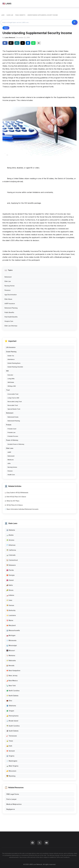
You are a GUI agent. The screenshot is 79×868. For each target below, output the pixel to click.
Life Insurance (11, 347)
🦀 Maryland (11, 625)
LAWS (3, 15)
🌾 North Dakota (12, 696)
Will (7, 371)
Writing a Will (12, 386)
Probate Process (13, 436)
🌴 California (11, 550)
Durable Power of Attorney (16, 444)
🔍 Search (75, 22)
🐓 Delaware (11, 565)
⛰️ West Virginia (12, 766)
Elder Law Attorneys (11, 326)
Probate (9, 425)
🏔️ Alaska (10, 535)
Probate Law (12, 432)
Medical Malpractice (14, 804)
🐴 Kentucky (11, 610)
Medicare (11, 460)
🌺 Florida (10, 570)
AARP (9, 452)
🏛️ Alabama (11, 530)
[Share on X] (23, 43)
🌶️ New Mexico (12, 681)
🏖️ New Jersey (12, 676)
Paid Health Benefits (11, 317)
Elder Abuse (8, 299)
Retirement (8, 277)
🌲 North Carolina (13, 691)
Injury (6, 28)
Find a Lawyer (11, 799)
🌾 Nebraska (11, 660)
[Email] (39, 43)
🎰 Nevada (10, 666)
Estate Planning (11, 352)
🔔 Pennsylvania (12, 716)
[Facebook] (33, 843)
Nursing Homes (10, 286)
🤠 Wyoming (11, 776)
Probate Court (12, 429)
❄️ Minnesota (11, 640)
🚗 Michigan (11, 635)
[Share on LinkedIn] (28, 43)
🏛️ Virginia (10, 756)
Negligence (11, 809)
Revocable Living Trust (15, 402)
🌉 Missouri (11, 650)
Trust (8, 390)
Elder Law (8, 281)
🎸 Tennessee (12, 736)
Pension (10, 471)
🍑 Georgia (10, 575)
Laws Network (10, 38)
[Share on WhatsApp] (33, 43)
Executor (10, 375)
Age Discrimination (11, 295)
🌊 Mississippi (12, 645)
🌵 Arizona (10, 540)
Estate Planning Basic (14, 363)
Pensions (7, 290)
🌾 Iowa (9, 600)
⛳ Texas (10, 741)
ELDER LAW (10, 15)
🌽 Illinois (10, 590)
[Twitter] (39, 843)
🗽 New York (11, 686)
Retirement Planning (11, 308)
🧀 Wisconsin (11, 771)
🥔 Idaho (10, 585)
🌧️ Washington (12, 761)
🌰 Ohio (9, 701)
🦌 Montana (11, 655)
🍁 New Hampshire (13, 671)
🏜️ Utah (9, 746)
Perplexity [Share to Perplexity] (17, 43)
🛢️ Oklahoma (11, 706)
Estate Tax (11, 356)
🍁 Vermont (11, 751)
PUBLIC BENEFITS (20, 15)
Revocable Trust (13, 405)
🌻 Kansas (10, 605)
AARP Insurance (10, 304)
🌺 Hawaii (10, 580)
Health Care (11, 475)
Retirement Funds (13, 417)
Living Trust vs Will (13, 398)
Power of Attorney (12, 440)
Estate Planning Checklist (15, 367)
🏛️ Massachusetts (13, 630)
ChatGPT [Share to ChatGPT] (11, 43)
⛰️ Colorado (11, 555)
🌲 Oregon (10, 711)
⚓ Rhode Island (12, 721)
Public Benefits (9, 312)
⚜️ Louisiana (11, 615)
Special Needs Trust (14, 409)
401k (9, 463)
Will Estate (11, 382)
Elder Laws (10, 448)
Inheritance (11, 359)
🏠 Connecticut (12, 560)
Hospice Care (9, 321)
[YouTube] (46, 843)
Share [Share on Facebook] (5, 43)
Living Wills (11, 379)
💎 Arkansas (11, 545)
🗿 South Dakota (12, 731)
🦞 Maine (10, 620)
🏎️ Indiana (10, 595)
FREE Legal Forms (13, 794)
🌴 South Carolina (13, 726)
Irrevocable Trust (13, 394)
